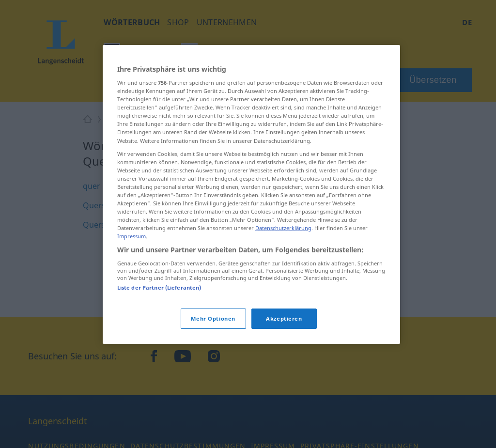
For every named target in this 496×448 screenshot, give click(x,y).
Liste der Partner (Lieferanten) (159, 287)
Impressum (132, 236)
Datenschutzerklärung (283, 228)
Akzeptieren (284, 318)
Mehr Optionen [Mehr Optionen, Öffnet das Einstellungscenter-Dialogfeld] (213, 318)
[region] (251, 195)
